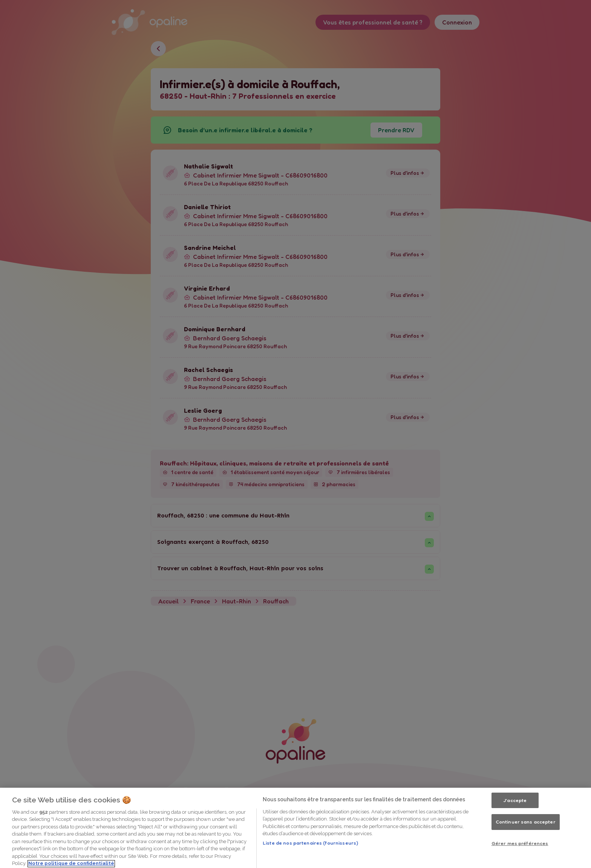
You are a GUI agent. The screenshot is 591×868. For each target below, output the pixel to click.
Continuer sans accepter (526, 848)
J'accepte (515, 827)
